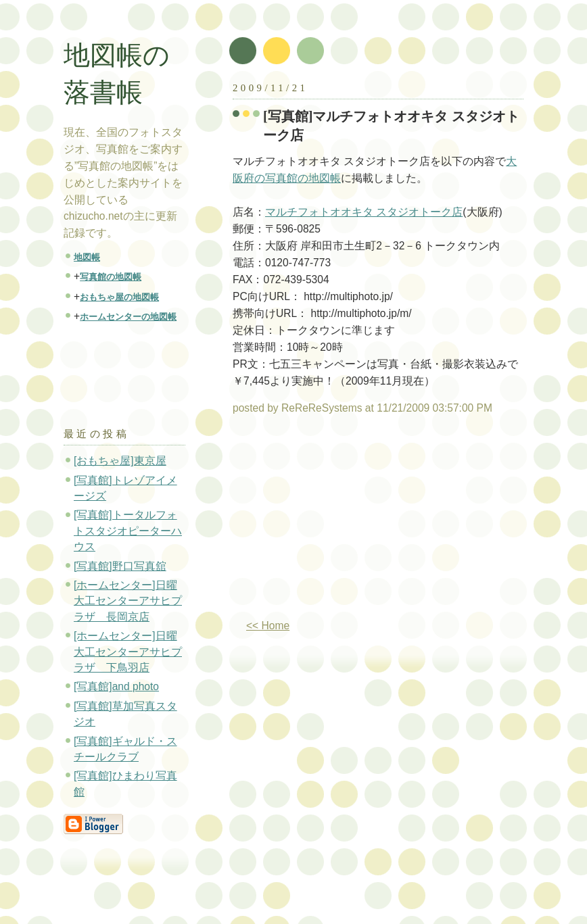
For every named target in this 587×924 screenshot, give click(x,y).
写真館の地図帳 (111, 277)
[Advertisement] (346, 522)
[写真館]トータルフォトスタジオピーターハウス (128, 531)
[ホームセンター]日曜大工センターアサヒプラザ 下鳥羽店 (128, 652)
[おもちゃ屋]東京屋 (120, 461)
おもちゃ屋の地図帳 (119, 297)
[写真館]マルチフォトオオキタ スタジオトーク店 (391, 126)
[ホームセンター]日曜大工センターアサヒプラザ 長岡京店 (128, 601)
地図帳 (87, 257)
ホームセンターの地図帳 (128, 317)
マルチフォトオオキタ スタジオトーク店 (364, 212)
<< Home (268, 626)
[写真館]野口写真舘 (120, 566)
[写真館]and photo (116, 686)
